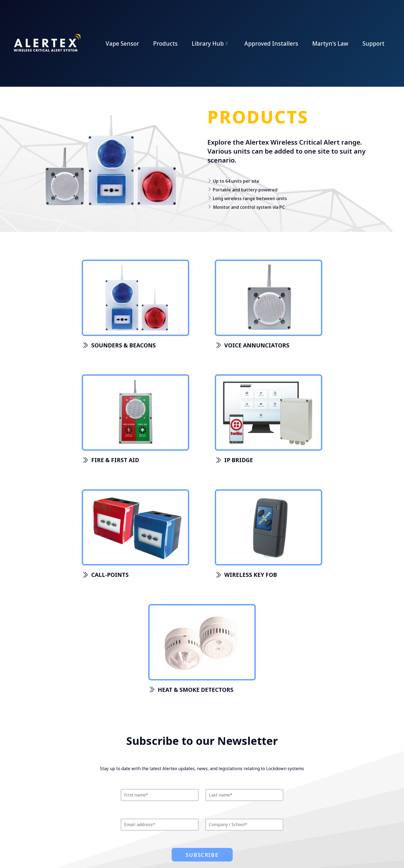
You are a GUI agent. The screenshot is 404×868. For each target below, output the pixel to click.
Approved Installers (271, 43)
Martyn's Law (330, 43)
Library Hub (211, 43)
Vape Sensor (122, 43)
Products (165, 43)
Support (373, 43)
